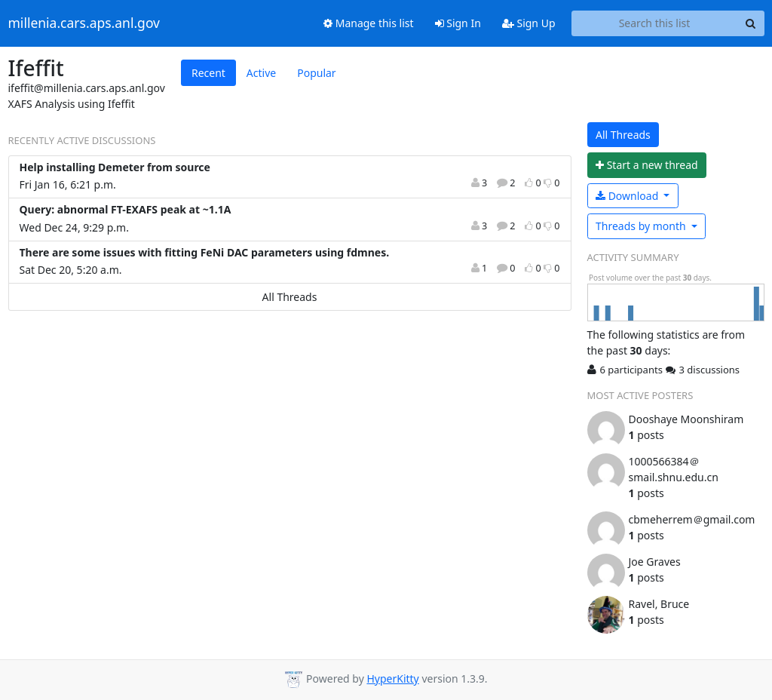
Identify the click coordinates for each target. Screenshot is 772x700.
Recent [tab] (208, 73)
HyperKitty (392, 679)
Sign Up (529, 23)
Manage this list (369, 23)
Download (628, 196)
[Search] (751, 23)
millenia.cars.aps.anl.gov (84, 23)
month (642, 226)
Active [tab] (261, 73)
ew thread (647, 165)
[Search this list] (655, 23)
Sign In (458, 23)
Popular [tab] (316, 73)
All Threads (290, 297)
